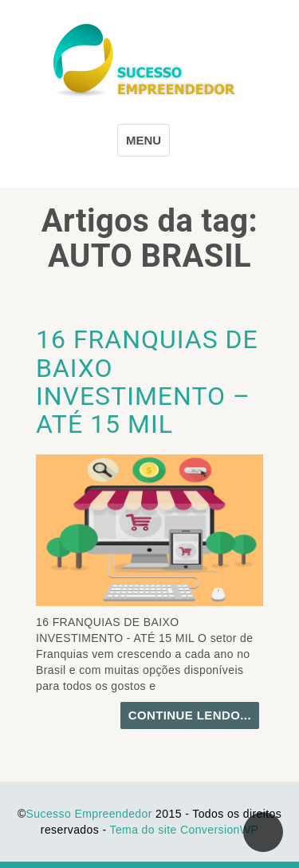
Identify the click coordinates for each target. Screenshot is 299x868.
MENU (144, 140)
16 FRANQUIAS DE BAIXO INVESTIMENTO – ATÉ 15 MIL (147, 382)
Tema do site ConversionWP (185, 830)
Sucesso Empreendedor (89, 814)
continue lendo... (190, 715)
